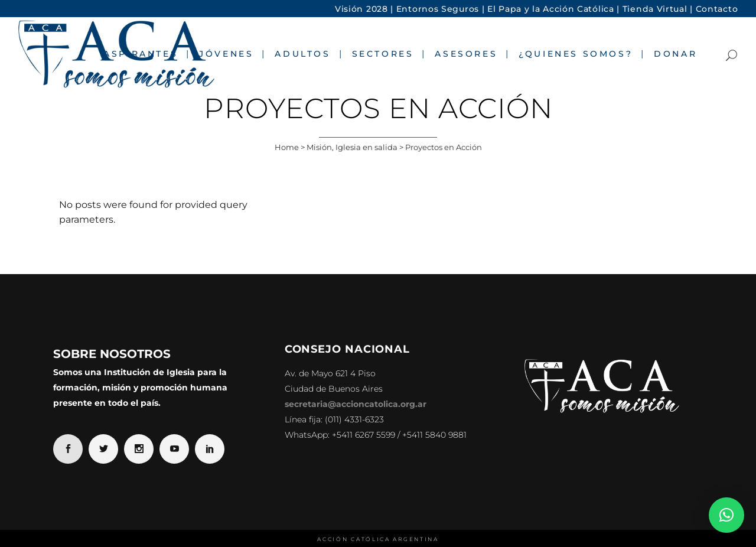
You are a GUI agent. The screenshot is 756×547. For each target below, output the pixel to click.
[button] (726, 515)
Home (287, 147)
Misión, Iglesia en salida (352, 147)
